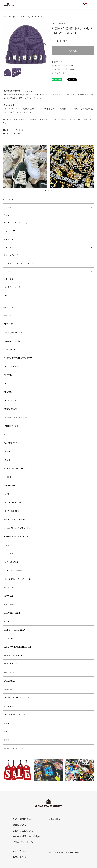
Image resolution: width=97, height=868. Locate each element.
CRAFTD (8, 392)
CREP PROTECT (11, 400)
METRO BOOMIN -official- (16, 536)
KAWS (7, 494)
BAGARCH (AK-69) (12, 341)
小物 (6, 295)
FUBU (7, 434)
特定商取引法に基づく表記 (62, 66)
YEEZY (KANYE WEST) (14, 715)
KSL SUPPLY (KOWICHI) (15, 519)
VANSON (8, 689)
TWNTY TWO (10, 672)
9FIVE (7, 723)
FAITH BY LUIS (11, 426)
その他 (7, 740)
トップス (8, 207)
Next (45, 45)
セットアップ (9, 231)
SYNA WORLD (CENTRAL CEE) (18, 647)
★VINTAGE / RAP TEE (14, 749)
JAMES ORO (9, 485)
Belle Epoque (10, 350)
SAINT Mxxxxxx (11, 604)
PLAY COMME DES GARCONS (17, 579)
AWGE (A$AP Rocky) (13, 332)
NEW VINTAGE (11, 562)
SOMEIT (8, 621)
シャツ (7, 215)
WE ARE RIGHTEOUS (14, 706)
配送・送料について (23, 819)
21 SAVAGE (9, 732)
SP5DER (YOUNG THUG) (15, 630)
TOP (5, 17)
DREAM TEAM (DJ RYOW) (16, 417)
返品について (57, 62)
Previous (7, 45)
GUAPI (7, 460)
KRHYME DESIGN (12, 511)
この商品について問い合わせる (64, 69)
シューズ (8, 271)
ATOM (57, 819)
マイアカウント (21, 851)
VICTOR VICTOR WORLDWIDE (18, 698)
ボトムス (8, 247)
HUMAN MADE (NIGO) (14, 468)
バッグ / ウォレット (12, 287)
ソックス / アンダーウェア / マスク (19, 263)
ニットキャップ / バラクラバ (32, 17)
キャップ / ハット (14, 17)
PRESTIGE (9, 587)
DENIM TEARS (11, 409)
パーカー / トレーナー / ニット (17, 223)
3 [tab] (52, 191)
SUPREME (8, 638)
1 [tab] (45, 191)
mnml (7, 545)
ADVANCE (8, 324)
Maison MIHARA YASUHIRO (17, 528)
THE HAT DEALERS (13, 655)
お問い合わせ (19, 857)
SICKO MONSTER (59, 24)
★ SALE (7, 316)
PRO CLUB (9, 596)
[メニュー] (93, 4)
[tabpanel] (25, 166)
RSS (51, 819)
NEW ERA (8, 553)
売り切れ (73, 51)
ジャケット (8, 239)
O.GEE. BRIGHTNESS (13, 570)
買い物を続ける (58, 73)
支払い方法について (23, 831)
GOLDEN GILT (10, 443)
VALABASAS (9, 681)
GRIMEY (8, 451)
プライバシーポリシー (24, 842)
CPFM (7, 383)
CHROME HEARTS (12, 366)
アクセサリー (9, 279)
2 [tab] (48, 191)
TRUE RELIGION (11, 664)
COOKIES (8, 375)
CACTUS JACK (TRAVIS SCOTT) (18, 358)
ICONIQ (7, 477)
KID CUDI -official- (12, 502)
